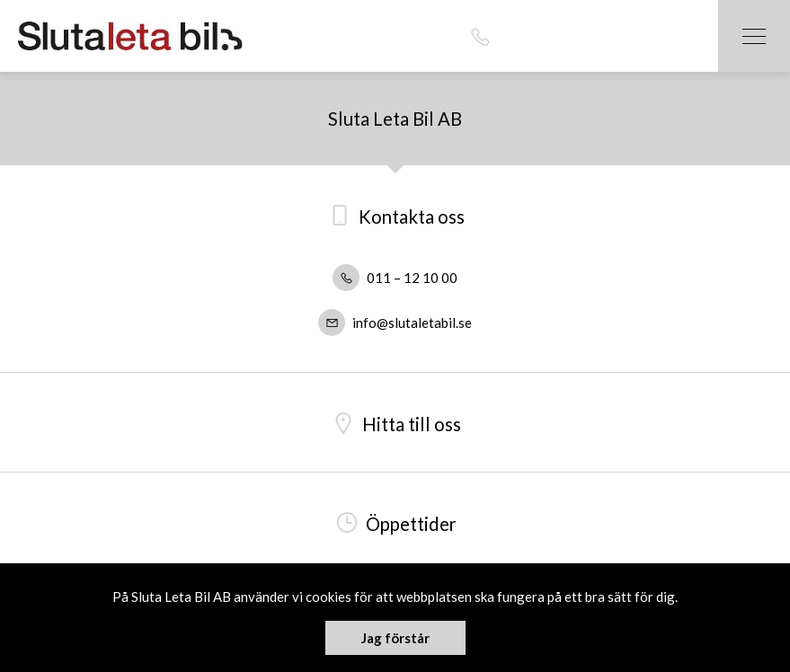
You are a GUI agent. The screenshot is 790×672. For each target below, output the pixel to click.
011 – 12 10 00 (395, 278)
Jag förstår (395, 638)
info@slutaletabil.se (395, 323)
